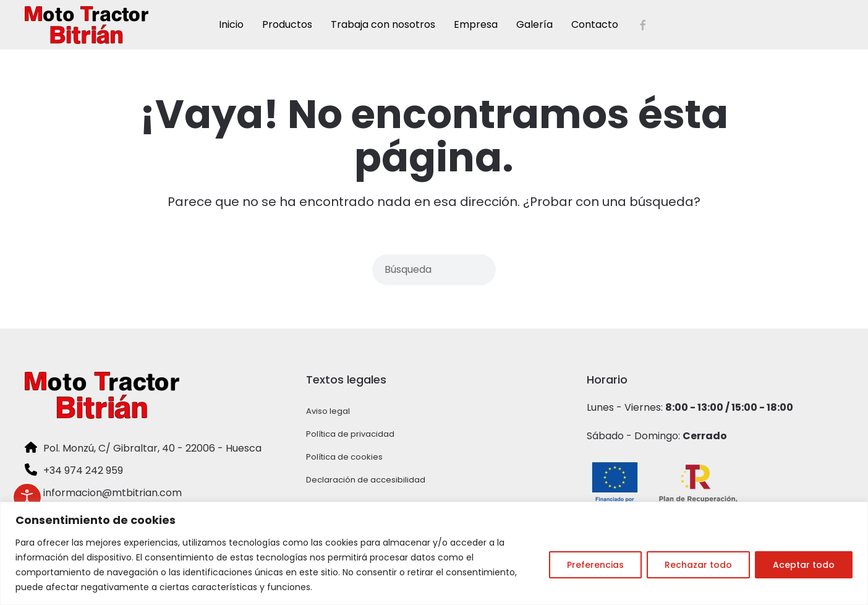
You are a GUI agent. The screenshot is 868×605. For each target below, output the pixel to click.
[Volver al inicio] (87, 25)
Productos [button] (287, 24)
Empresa (476, 24)
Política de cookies (344, 457)
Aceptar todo (804, 565)
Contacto (595, 24)
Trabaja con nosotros (383, 24)
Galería (534, 24)
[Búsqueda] (434, 270)
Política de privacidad (350, 434)
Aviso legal (328, 411)
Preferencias (595, 565)
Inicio (231, 24)
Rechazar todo (698, 565)
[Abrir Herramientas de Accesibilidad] (27, 497)
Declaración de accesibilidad (366, 480)
